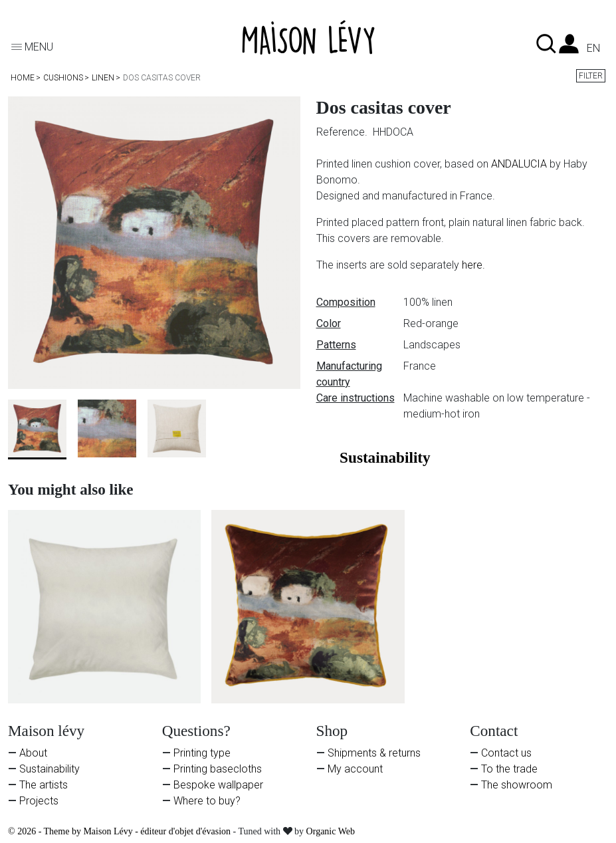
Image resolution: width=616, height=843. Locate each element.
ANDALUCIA (519, 164)
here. (473, 265)
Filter (591, 76)
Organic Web (331, 831)
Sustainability (50, 769)
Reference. (343, 132)
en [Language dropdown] (593, 49)
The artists (44, 785)
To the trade (509, 769)
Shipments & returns (374, 753)
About (33, 753)
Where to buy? (207, 801)
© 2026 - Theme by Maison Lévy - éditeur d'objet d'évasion (121, 831)
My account (355, 769)
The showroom (517, 785)
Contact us (506, 753)
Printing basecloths (218, 769)
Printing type (202, 753)
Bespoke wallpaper (218, 785)
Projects (39, 801)
